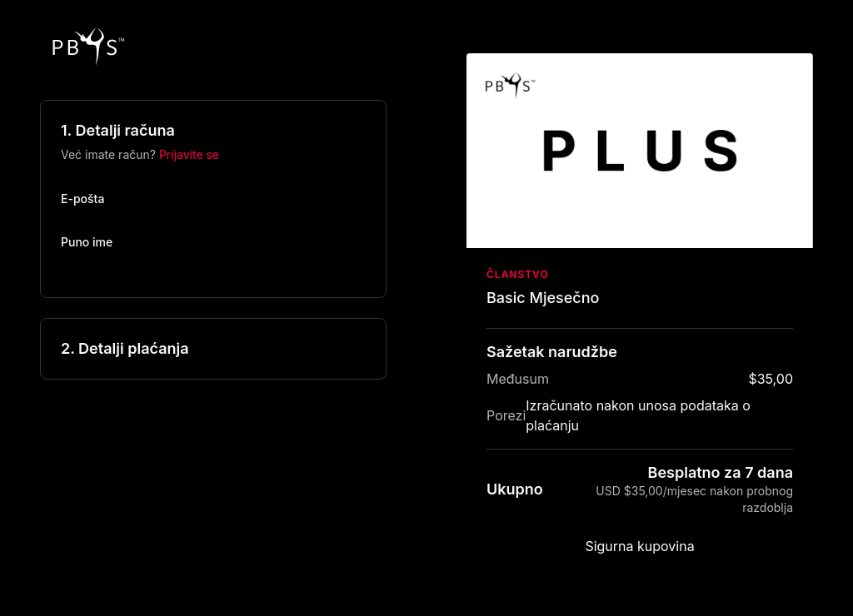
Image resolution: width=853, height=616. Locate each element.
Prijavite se (189, 154)
